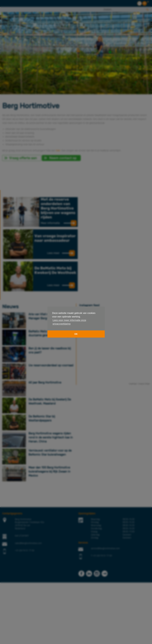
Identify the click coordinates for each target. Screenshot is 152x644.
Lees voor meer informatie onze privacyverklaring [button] (69, 322)
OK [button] (76, 334)
